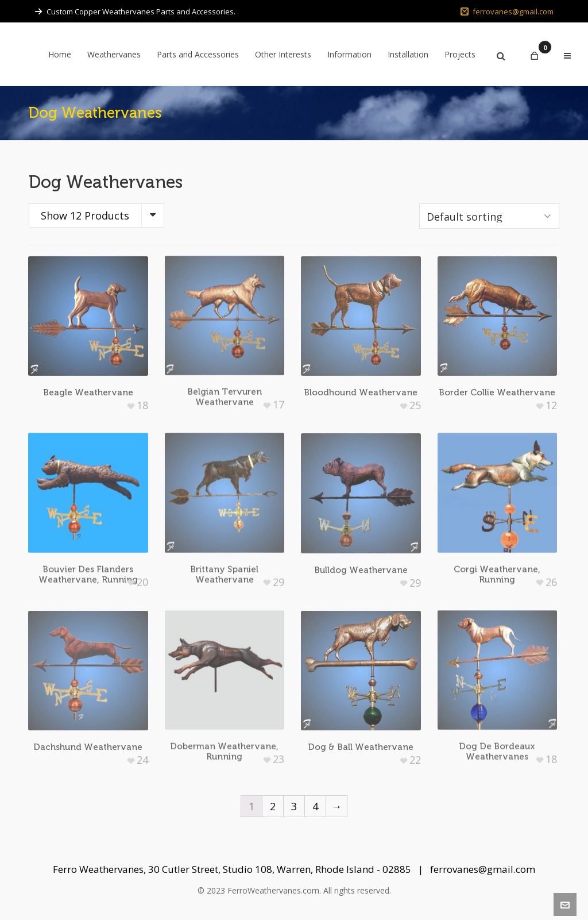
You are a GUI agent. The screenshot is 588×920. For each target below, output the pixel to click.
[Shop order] (489, 216)
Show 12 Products (85, 215)
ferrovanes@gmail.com (507, 11)
